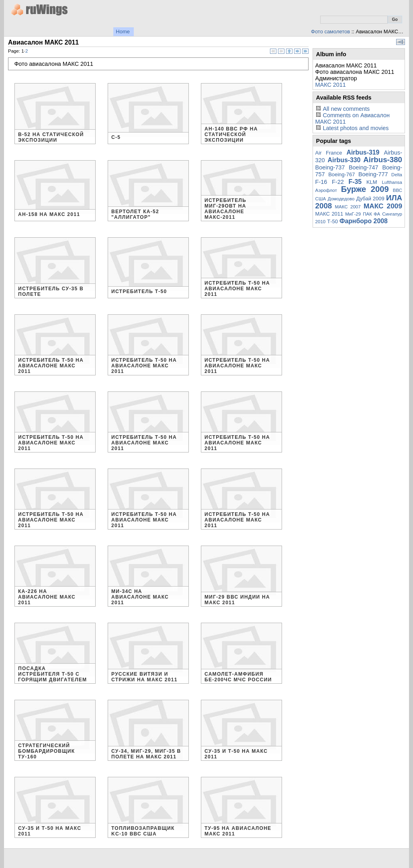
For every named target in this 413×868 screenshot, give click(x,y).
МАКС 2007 (348, 207)
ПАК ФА (371, 214)
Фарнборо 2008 (364, 221)
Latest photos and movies (356, 128)
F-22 (338, 182)
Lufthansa (392, 182)
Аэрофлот (326, 190)
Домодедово (341, 199)
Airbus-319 (363, 152)
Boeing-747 (364, 167)
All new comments (346, 109)
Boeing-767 (341, 174)
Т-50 (332, 221)
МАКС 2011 (331, 85)
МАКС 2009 (383, 206)
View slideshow (401, 42)
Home (123, 32)
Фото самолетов (330, 32)
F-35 (355, 182)
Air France (329, 153)
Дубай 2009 (370, 199)
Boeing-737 (330, 167)
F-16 (321, 182)
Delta (397, 175)
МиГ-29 (353, 214)
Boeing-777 (373, 174)
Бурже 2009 (365, 189)
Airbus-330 (344, 160)
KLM (372, 182)
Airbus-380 (383, 160)
